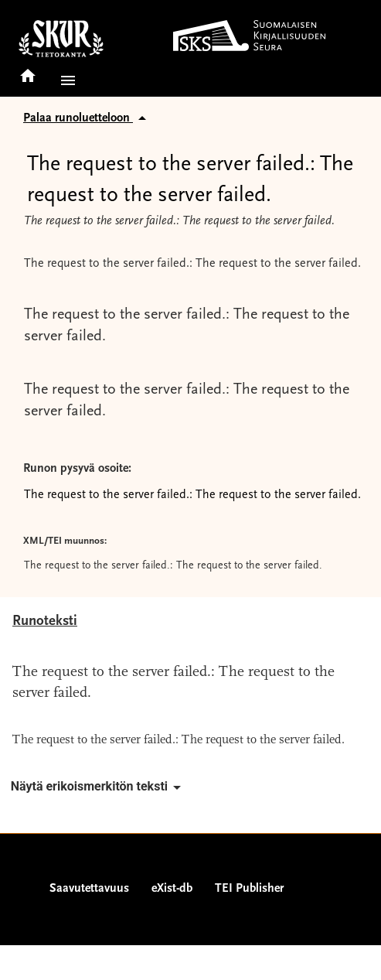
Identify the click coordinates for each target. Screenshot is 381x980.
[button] (65, 80)
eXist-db (172, 889)
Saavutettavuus (89, 889)
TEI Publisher (249, 889)
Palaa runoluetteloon (87, 118)
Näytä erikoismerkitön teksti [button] (99, 787)
